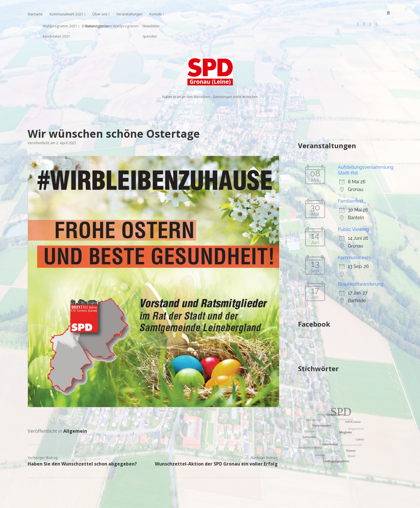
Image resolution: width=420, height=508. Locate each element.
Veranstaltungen (129, 14)
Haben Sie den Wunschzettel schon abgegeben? (82, 446)
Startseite (35, 14)
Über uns (100, 14)
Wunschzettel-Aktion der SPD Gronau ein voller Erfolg (216, 446)
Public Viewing (353, 211)
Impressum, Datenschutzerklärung (210, 501)
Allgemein (75, 413)
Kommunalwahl (354, 239)
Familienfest (351, 183)
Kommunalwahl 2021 (66, 14)
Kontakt (156, 14)
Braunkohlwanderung (361, 266)
